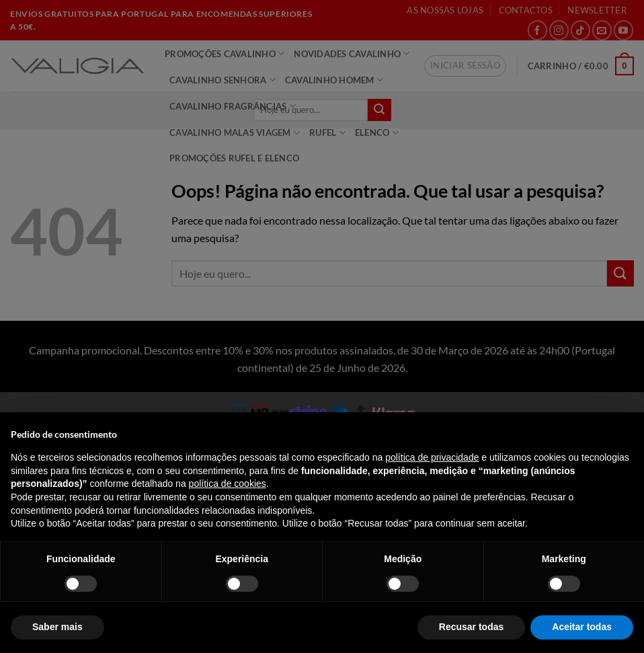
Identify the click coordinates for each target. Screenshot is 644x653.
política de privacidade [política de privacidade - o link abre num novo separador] (432, 457)
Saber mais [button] (57, 627)
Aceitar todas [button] (582, 627)
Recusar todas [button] (471, 627)
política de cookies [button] (228, 484)
